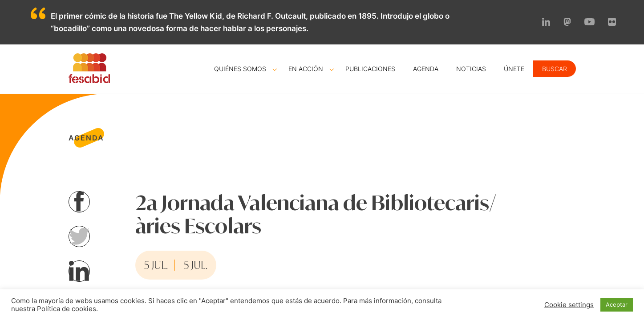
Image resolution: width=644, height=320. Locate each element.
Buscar (555, 69)
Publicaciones (370, 69)
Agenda (426, 69)
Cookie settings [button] (569, 305)
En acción (306, 69)
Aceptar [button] (617, 304)
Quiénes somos (240, 69)
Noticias (471, 69)
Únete (514, 69)
